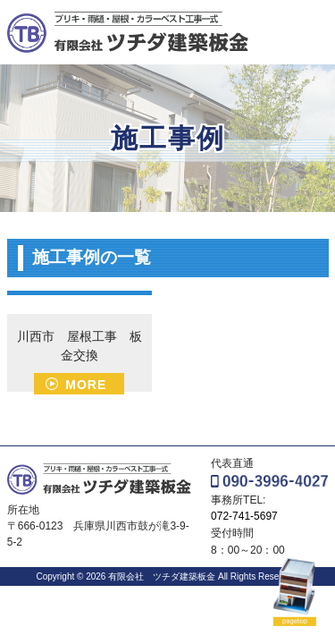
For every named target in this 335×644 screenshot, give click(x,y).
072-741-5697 (244, 516)
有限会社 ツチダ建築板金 (160, 576)
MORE (86, 385)
